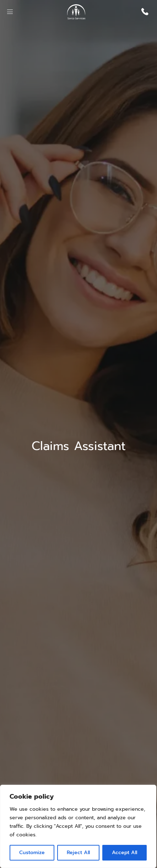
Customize (32, 853)
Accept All (124, 853)
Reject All (78, 853)
